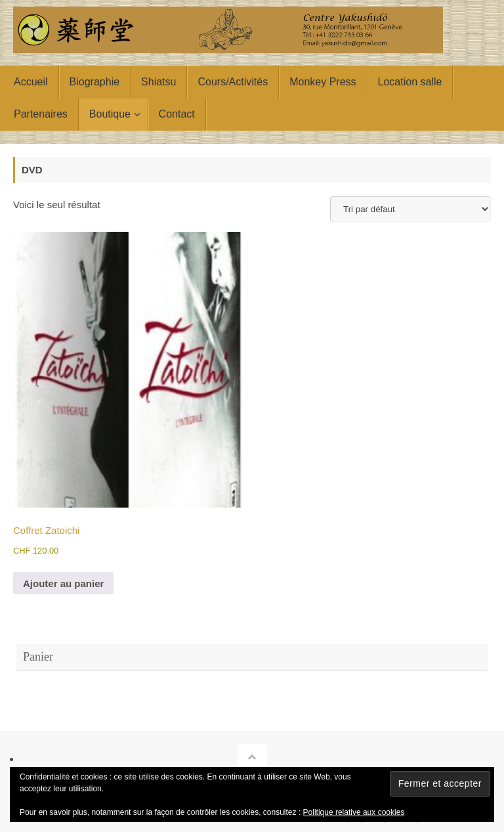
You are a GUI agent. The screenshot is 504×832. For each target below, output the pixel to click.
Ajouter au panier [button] (63, 583)
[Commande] (410, 209)
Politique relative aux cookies (354, 812)
